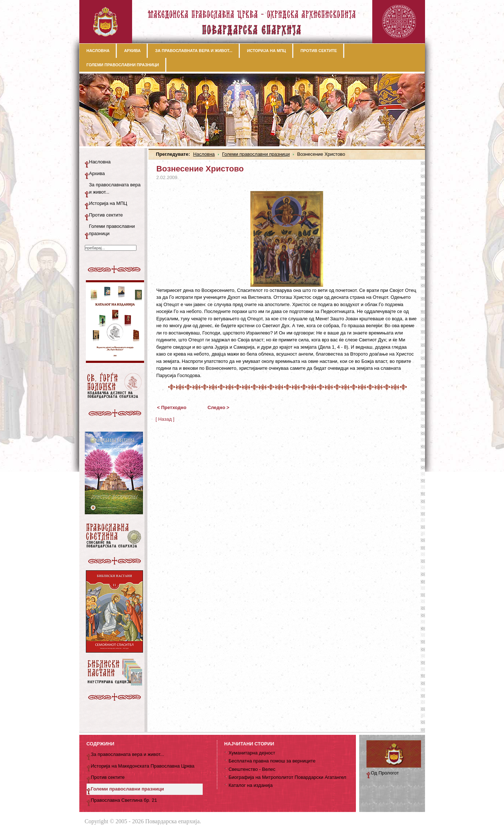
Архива (97, 173)
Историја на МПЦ (108, 203)
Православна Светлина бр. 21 (124, 800)
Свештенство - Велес (252, 769)
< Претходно (172, 407)
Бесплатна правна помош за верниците (272, 761)
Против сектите (106, 215)
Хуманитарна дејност (252, 753)
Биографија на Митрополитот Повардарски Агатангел (287, 777)
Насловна (204, 154)
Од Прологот (385, 773)
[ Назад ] (165, 419)
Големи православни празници (256, 154)
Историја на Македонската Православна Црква (143, 766)
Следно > (218, 407)
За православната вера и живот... (115, 188)
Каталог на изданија (251, 785)
